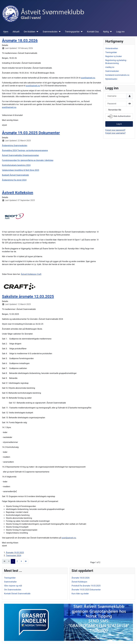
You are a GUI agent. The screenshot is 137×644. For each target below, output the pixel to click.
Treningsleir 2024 (14, 556)
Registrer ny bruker (114, 56)
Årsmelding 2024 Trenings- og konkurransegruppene (25, 150)
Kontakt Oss (93, 32)
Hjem (6, 32)
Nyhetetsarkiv (111, 79)
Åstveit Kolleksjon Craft (31, 274)
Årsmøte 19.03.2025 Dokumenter (31, 133)
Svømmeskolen (50, 32)
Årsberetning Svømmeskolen (15, 146)
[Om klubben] (37, 32)
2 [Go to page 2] (17, 561)
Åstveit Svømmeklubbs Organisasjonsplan (20, 155)
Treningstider (111, 52)
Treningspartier (72, 32)
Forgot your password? (115, 130)
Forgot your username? (115, 133)
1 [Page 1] (13, 561)
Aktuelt (16, 32)
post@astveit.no (88, 78)
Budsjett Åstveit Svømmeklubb (15, 175)
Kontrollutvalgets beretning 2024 (16, 165)
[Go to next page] (21, 561)
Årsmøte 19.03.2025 (15, 553)
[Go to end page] (26, 561)
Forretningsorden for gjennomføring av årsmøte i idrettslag (28, 160)
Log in (119, 124)
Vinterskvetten (112, 48)
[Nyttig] (110, 32)
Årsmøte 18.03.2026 (20, 41)
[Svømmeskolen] (59, 32)
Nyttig (106, 32)
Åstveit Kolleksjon (18, 193)
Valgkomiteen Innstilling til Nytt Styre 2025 (21, 170)
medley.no (110, 67)
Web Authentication (119, 116)
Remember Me (115, 110)
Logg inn (120, 32)
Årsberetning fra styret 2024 (14, 180)
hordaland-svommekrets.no (117, 75)
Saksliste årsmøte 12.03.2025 (28, 297)
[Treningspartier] (81, 32)
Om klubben (30, 32)
